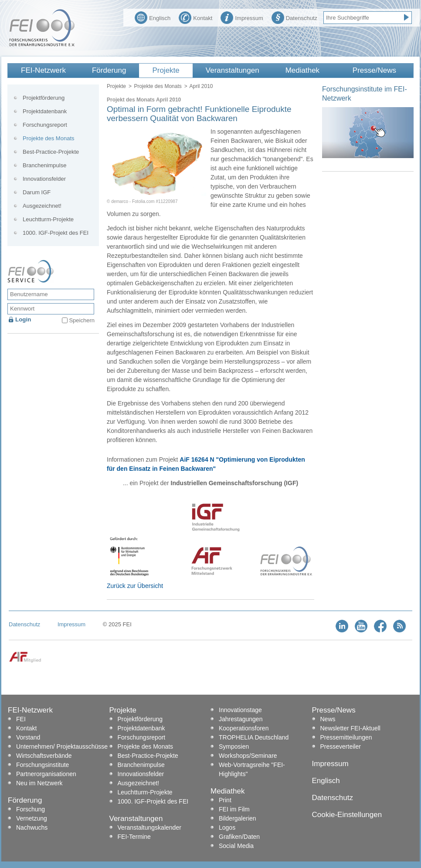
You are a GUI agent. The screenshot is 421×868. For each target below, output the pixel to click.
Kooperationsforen (244, 728)
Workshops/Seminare (248, 756)
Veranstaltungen (233, 70)
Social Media (236, 846)
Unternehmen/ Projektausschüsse (62, 746)
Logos (227, 827)
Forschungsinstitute (42, 765)
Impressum (242, 17)
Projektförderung (44, 98)
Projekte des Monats (158, 86)
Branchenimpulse (44, 165)
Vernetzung (32, 818)
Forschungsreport (45, 125)
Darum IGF (37, 192)
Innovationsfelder (44, 179)
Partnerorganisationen (46, 774)
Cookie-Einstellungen (347, 815)
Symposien (234, 746)
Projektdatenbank (45, 111)
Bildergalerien (238, 818)
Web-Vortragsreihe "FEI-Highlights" (252, 769)
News (328, 719)
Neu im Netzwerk (39, 783)
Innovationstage (240, 710)
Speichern (82, 320)
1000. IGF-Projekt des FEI (56, 233)
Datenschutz (294, 17)
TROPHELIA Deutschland (254, 737)
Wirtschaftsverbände (44, 756)
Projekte (166, 70)
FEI (21, 719)
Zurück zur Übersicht (135, 586)
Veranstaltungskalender (149, 827)
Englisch (153, 17)
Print (225, 800)
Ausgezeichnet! (42, 206)
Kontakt (195, 17)
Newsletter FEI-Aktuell (350, 728)
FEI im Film (234, 809)
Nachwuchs (32, 827)
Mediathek (302, 70)
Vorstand (28, 737)
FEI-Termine (134, 837)
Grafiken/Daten (239, 837)
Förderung (109, 70)
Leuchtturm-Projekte (48, 219)
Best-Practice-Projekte (51, 152)
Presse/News (374, 70)
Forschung (31, 809)
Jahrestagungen (241, 719)
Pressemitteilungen (346, 737)
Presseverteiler (341, 746)
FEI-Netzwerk (43, 70)
